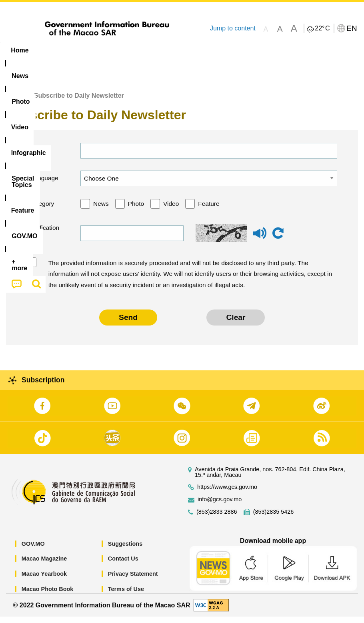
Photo (136, 210)
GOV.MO (33, 550)
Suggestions (125, 550)
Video (171, 210)
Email (37, 157)
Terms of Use (126, 595)
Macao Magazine (44, 565)
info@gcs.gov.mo (220, 506)
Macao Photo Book (48, 595)
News (101, 210)
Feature (209, 210)
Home (15, 102)
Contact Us (123, 565)
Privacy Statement (133, 580)
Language (44, 184)
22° (322, 28)
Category (42, 210)
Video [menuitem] (120, 50)
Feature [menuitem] (266, 50)
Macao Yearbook (44, 580)
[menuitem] (51, 50)
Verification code (43, 240)
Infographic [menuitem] (162, 50)
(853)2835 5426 (274, 518)
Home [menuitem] (20, 50)
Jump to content (233, 28)
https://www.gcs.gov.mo (227, 493)
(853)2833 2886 (217, 518)
